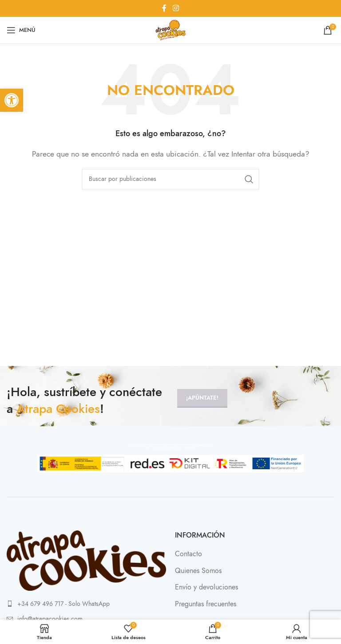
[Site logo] (170, 30)
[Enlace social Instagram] (176, 8)
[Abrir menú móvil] (21, 30)
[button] (12, 100)
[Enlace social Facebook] (164, 8)
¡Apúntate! (202, 398)
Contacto (188, 554)
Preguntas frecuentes (206, 604)
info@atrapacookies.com (50, 619)
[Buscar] (170, 179)
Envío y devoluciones (206, 587)
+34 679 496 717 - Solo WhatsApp (63, 604)
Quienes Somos (198, 571)
